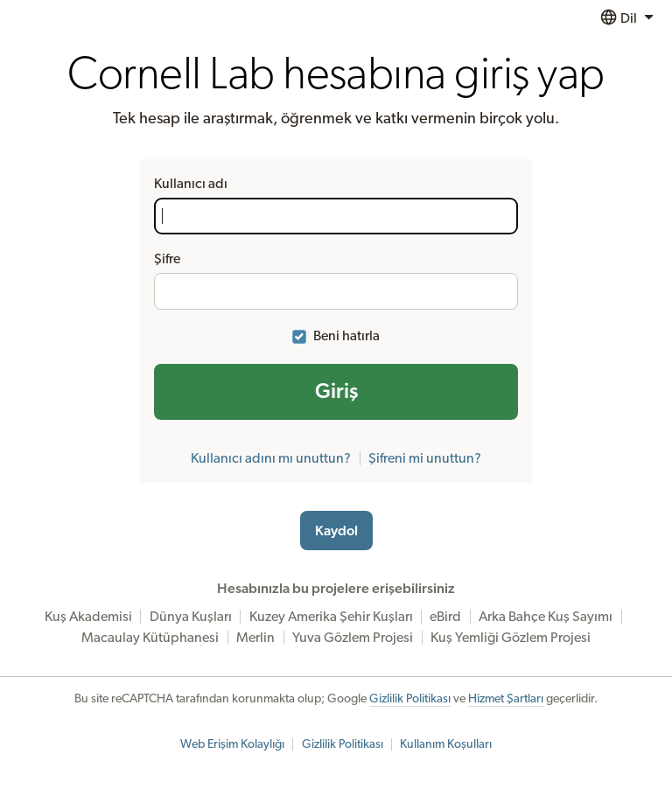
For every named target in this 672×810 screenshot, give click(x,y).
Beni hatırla (346, 336)
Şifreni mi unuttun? (425, 458)
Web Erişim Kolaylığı (232, 744)
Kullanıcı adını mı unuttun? (271, 458)
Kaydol (336, 531)
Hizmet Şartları (506, 699)
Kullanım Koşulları (446, 744)
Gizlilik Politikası (410, 699)
